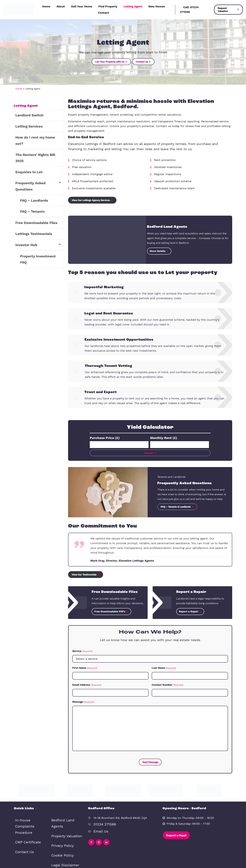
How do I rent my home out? (35, 135)
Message (83, 699)
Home (46, 6)
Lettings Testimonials (30, 204)
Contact (104, 13)
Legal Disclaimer (63, 840)
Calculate (149, 452)
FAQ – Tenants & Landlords (176, 506)
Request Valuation (223, 10)
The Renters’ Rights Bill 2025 (35, 144)
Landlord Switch (27, 115)
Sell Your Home (82, 6)
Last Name (164, 667)
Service (82, 650)
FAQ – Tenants (30, 184)
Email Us (99, 827)
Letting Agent (133, 6)
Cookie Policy (60, 832)
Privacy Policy (61, 824)
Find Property (108, 6)
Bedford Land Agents (29, 845)
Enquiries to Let (26, 154)
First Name (85, 667)
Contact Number (167, 683)
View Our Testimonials (84, 574)
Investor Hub (24, 214)
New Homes (157, 6)
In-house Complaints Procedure (29, 819)
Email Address (87, 683)
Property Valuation (64, 817)
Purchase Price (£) (102, 437)
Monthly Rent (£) (162, 437)
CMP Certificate (26, 830)
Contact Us (23, 837)
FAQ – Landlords (32, 174)
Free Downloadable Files (32, 194)
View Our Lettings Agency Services (91, 199)
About (61, 6)
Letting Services (27, 125)
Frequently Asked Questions (35, 164)
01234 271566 (103, 821)
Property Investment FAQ (38, 224)
